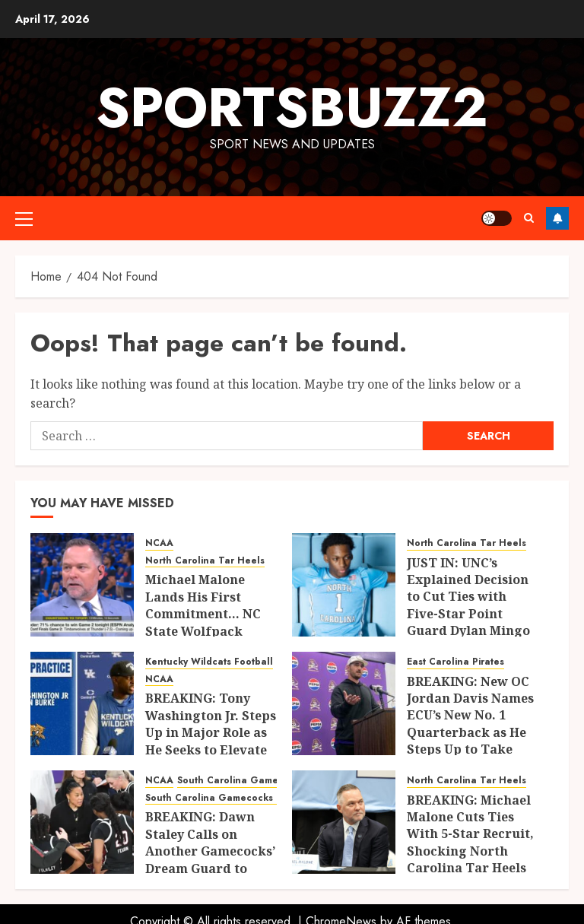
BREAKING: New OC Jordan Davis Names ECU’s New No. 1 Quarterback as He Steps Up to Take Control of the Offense (470, 732)
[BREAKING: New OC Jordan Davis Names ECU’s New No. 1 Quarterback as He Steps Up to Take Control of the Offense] (344, 703)
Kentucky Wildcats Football (209, 662)
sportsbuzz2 (292, 107)
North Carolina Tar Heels (205, 561)
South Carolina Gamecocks (241, 781)
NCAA (159, 543)
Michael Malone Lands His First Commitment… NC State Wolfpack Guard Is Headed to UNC (206, 622)
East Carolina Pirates (455, 662)
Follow (557, 218)
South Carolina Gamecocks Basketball (236, 798)
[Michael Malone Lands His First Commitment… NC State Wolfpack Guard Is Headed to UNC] (82, 585)
